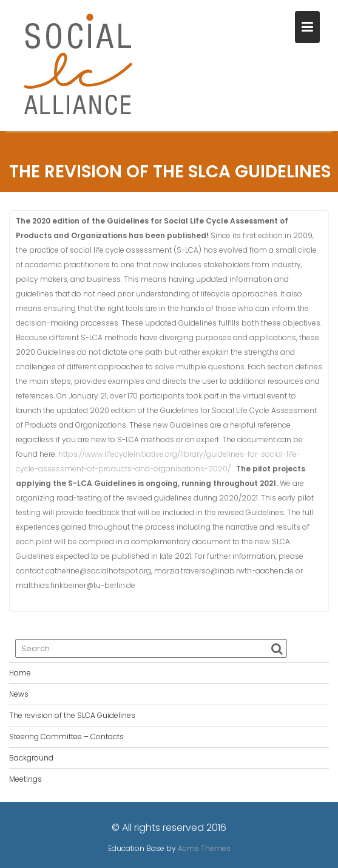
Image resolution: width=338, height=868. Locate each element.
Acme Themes (204, 848)
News (19, 694)
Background (31, 758)
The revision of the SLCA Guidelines (72, 715)
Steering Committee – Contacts (66, 736)
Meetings (25, 779)
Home (20, 673)
